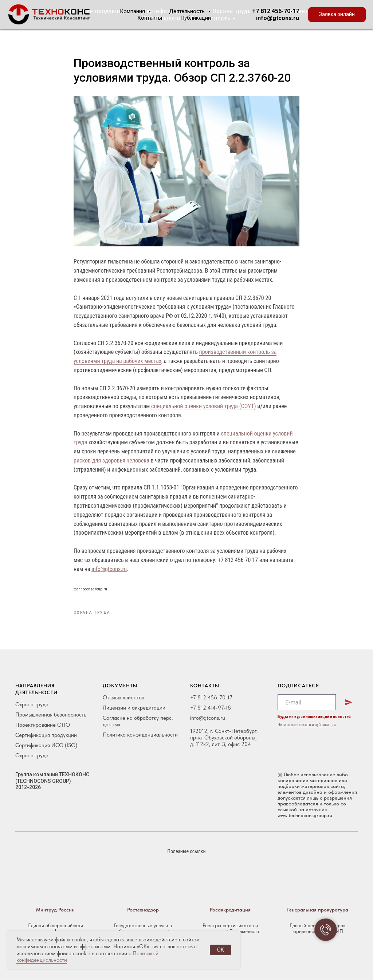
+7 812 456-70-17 (276, 11)
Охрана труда (32, 705)
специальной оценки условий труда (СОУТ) (204, 407)
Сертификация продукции (46, 735)
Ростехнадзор (143, 910)
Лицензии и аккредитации (134, 708)
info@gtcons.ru (278, 18)
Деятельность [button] (188, 11)
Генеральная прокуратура (318, 910)
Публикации (196, 18)
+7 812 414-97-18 (211, 708)
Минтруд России (55, 910)
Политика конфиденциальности (140, 735)
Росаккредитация (230, 910)
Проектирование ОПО (43, 725)
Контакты (150, 18)
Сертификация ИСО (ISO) (46, 746)
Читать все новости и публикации (307, 725)
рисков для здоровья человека (111, 461)
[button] (337, 15)
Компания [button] (133, 11)
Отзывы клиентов (123, 698)
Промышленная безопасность (51, 715)
